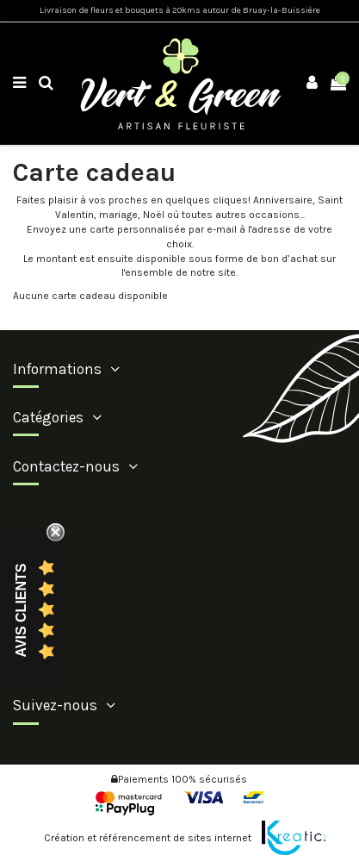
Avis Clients (21, 611)
